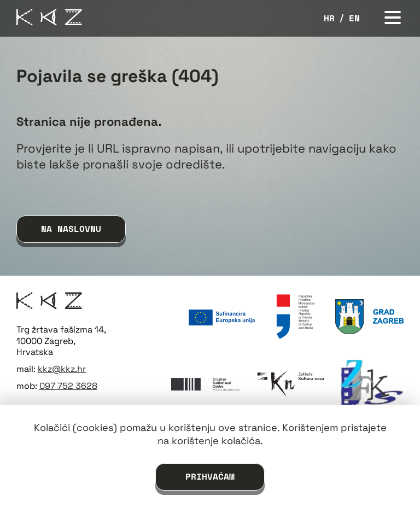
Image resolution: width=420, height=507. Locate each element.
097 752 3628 (68, 386)
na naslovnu (71, 229)
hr (329, 18)
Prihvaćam (210, 476)
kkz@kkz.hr (62, 369)
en (354, 18)
